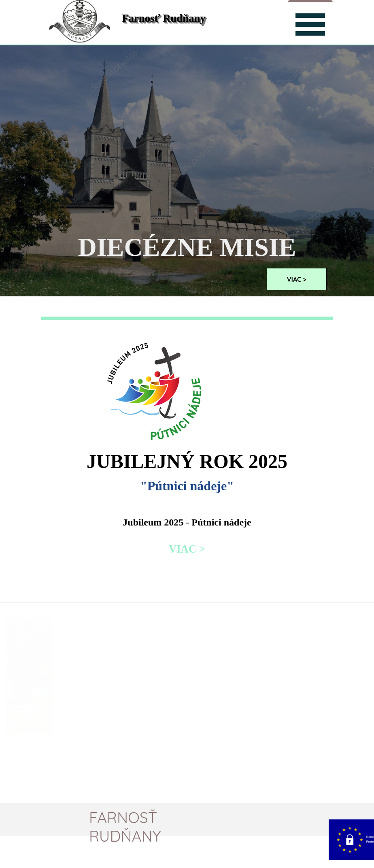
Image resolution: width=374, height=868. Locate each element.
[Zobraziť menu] (310, 23)
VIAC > (297, 279)
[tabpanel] (187, 447)
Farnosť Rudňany (164, 18)
